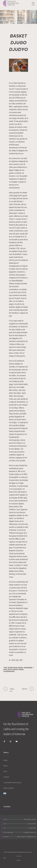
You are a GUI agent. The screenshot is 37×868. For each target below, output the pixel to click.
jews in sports (13, 669)
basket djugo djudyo (16, 667)
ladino (21, 669)
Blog (11, 16)
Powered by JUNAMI (12, 858)
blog (5, 669)
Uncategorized (19, 16)
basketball (28, 667)
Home (6, 16)
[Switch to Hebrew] (5, 795)
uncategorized (9, 671)
